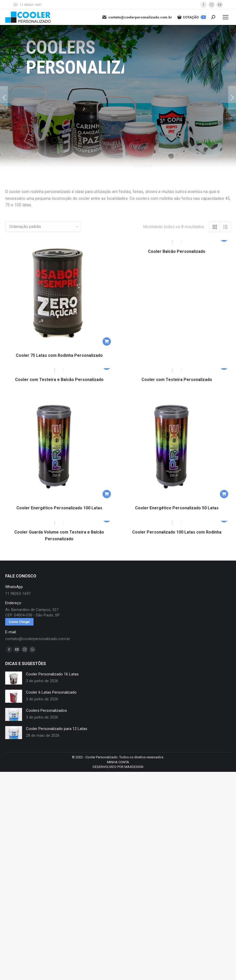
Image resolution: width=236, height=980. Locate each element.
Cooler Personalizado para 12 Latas (57, 729)
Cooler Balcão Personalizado (177, 251)
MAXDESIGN (134, 767)
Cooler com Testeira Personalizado (177, 380)
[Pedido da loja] (43, 227)
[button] (107, 341)
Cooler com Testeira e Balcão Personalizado (59, 380)
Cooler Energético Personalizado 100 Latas (59, 508)
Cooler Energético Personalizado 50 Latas (177, 508)
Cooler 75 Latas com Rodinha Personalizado (59, 355)
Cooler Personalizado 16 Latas (52, 674)
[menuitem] (118, 762)
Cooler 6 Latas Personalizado (51, 692)
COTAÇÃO (192, 17)
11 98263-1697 (27, 5)
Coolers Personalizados (46, 711)
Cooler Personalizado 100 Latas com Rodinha (177, 532)
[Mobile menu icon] (226, 17)
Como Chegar (19, 622)
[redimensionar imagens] (14, 678)
